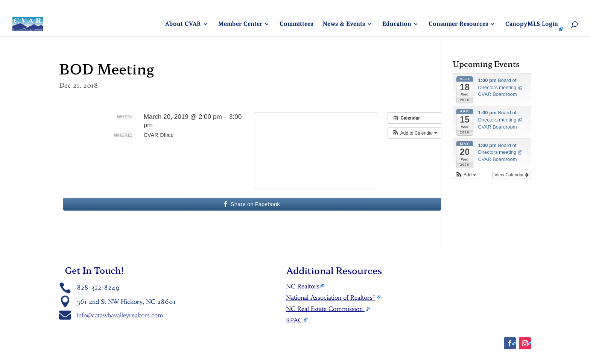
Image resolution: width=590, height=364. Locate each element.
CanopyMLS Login (532, 24)
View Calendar (512, 175)
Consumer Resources (458, 24)
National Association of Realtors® (331, 297)
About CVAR (183, 24)
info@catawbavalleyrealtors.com (120, 315)
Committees (296, 24)
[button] (414, 133)
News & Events (344, 24)
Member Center (240, 24)
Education (397, 24)
